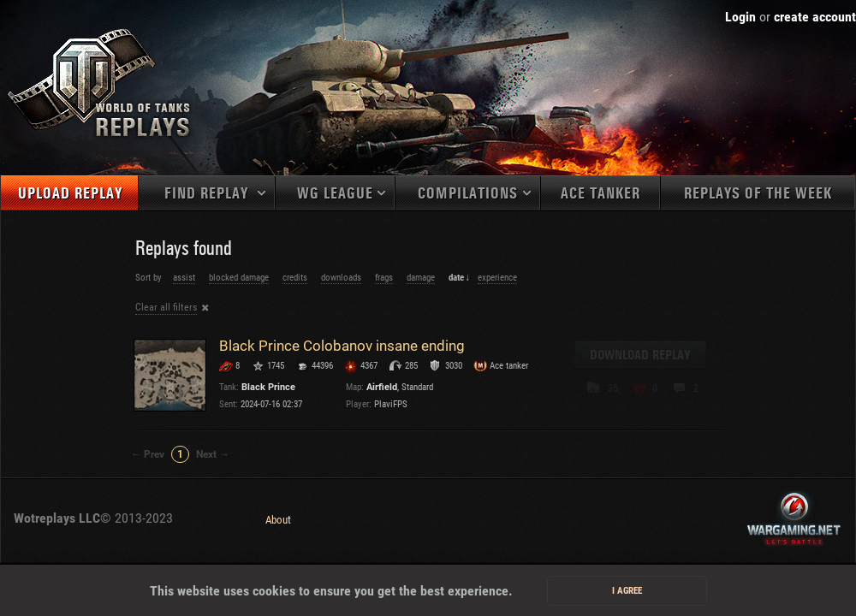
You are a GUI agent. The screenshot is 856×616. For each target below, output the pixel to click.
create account (815, 17)
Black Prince (268, 387)
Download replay (640, 355)
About (278, 520)
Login (740, 17)
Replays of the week (758, 194)
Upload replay (70, 194)
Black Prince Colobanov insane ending (342, 346)
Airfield (382, 387)
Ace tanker (600, 194)
